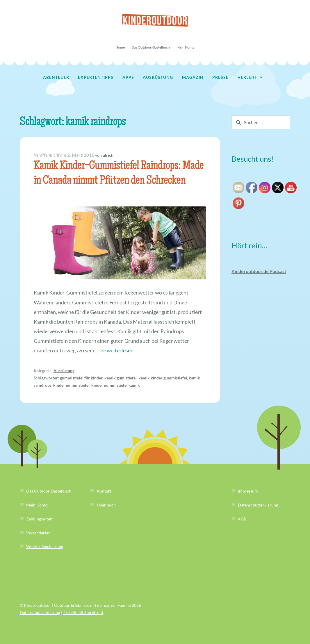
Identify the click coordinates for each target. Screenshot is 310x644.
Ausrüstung (158, 77)
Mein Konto (186, 47)
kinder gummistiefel (71, 385)
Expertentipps (96, 77)
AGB (242, 519)
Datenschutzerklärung (258, 505)
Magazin (193, 77)
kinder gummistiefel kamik (116, 385)
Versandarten (38, 533)
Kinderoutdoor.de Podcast (259, 271)
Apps (128, 77)
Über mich (106, 505)
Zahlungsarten (39, 519)
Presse (220, 77)
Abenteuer (56, 77)
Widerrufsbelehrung (45, 546)
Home (120, 47)
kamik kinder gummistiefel (163, 378)
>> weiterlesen (117, 350)
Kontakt (104, 491)
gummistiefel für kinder (81, 378)
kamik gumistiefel (121, 378)
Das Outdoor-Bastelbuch (151, 47)
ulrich (108, 155)
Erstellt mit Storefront (83, 612)
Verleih (247, 77)
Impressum (248, 491)
